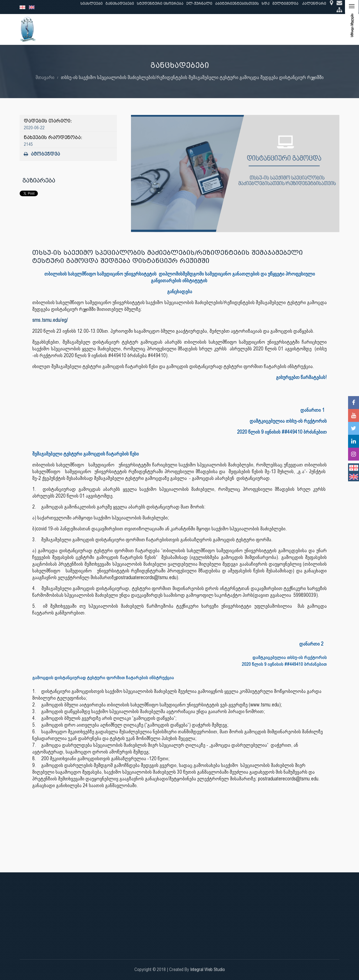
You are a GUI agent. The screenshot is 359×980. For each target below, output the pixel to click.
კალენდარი (314, 4)
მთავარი (45, 77)
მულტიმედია (285, 4)
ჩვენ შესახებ (74, 29)
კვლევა (131, 29)
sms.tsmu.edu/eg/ (50, 320)
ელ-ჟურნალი (199, 4)
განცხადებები (120, 4)
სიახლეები (92, 4)
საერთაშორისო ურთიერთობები (295, 29)
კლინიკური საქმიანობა (170, 29)
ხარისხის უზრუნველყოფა (227, 29)
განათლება (105, 29)
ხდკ (266, 4)
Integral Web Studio (208, 969)
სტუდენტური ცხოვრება (160, 4)
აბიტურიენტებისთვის (237, 4)
